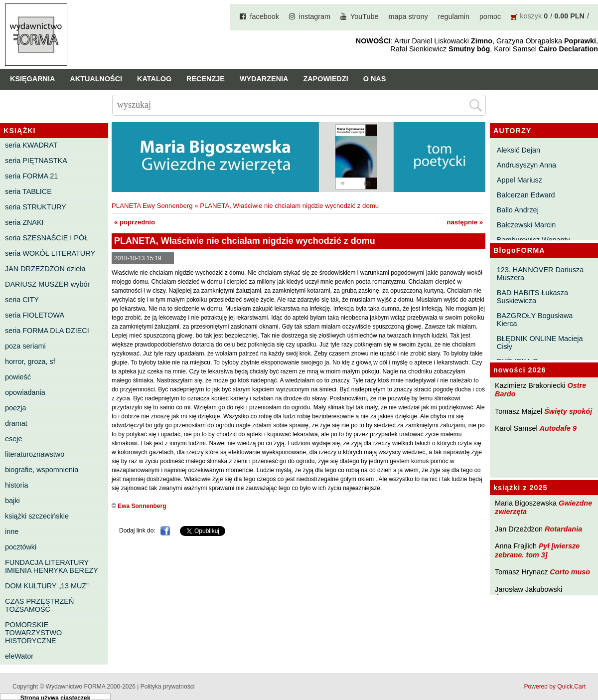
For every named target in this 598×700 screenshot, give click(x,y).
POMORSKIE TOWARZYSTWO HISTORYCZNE (33, 633)
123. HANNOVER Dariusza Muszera (540, 274)
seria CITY (22, 300)
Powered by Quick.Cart (555, 687)
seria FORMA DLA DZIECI (47, 331)
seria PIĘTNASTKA (36, 161)
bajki (12, 501)
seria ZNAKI (24, 222)
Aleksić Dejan (519, 150)
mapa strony (408, 16)
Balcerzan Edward (526, 195)
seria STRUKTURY (36, 207)
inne (12, 531)
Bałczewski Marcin (526, 225)
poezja (15, 408)
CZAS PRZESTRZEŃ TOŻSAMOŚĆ (39, 605)
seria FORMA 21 (31, 176)
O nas (375, 79)
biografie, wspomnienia (42, 470)
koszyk (531, 16)
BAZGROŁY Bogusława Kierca (535, 320)
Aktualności (96, 79)
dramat (16, 423)
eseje (13, 439)
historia (16, 485)
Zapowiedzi (325, 79)
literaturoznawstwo (35, 454)
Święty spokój (568, 411)
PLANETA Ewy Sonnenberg (152, 206)
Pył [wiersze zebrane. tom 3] (537, 550)
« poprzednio (135, 222)
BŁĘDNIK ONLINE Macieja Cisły (540, 343)
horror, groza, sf (30, 361)
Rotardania (563, 529)
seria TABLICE (28, 191)
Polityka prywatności (168, 687)
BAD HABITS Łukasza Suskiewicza (532, 297)
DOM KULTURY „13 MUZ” (47, 586)
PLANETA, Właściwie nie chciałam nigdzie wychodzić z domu (289, 206)
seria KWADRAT (31, 145)
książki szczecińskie (37, 516)
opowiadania (25, 392)
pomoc (490, 16)
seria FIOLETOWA (35, 315)
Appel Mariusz (520, 180)
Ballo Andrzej (518, 210)
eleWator (19, 656)
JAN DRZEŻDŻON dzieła (45, 269)
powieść (18, 377)
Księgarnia (32, 79)
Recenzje (206, 79)
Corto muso (570, 572)
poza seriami (25, 346)
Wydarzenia (264, 79)
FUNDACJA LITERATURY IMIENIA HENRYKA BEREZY (52, 566)
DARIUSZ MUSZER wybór (47, 284)
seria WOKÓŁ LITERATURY (50, 253)
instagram (315, 16)
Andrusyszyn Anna (526, 165)
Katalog (154, 79)
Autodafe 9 (558, 428)
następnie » (465, 222)
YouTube (365, 16)
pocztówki (21, 547)
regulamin (454, 16)
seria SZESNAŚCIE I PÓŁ (47, 238)
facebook (264, 16)
